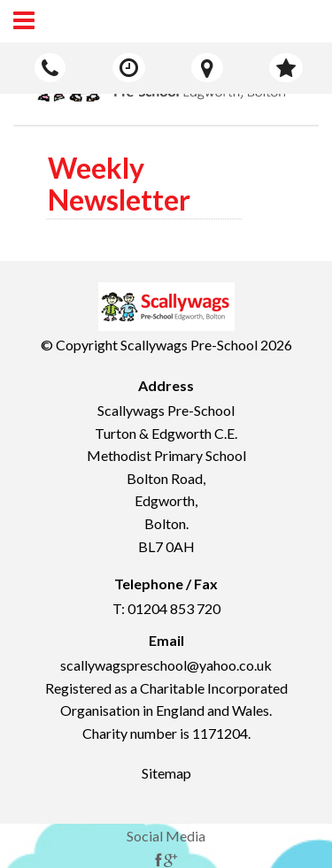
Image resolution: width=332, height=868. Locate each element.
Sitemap (166, 773)
